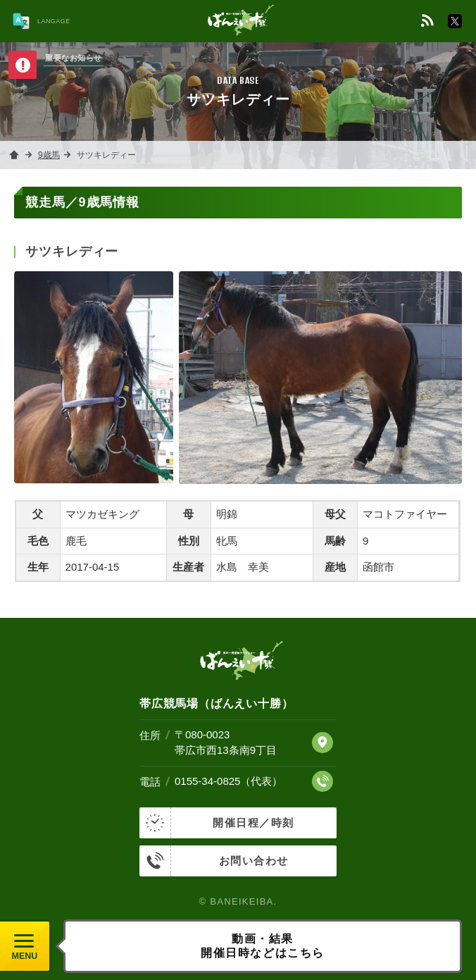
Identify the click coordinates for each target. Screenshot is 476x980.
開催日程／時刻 (217, 823)
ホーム (14, 155)
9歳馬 (49, 155)
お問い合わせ (214, 861)
